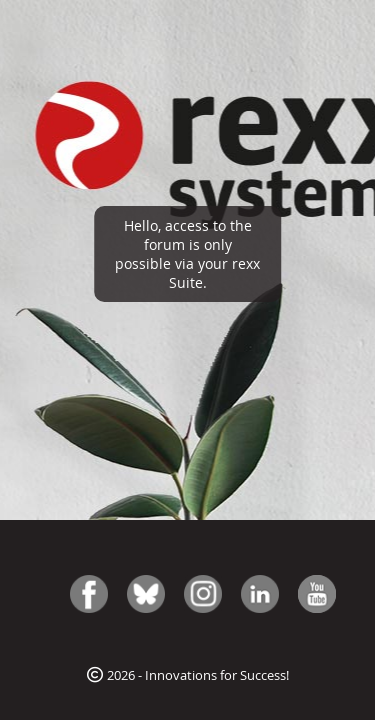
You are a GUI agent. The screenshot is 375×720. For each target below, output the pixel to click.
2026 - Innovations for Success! (188, 675)
